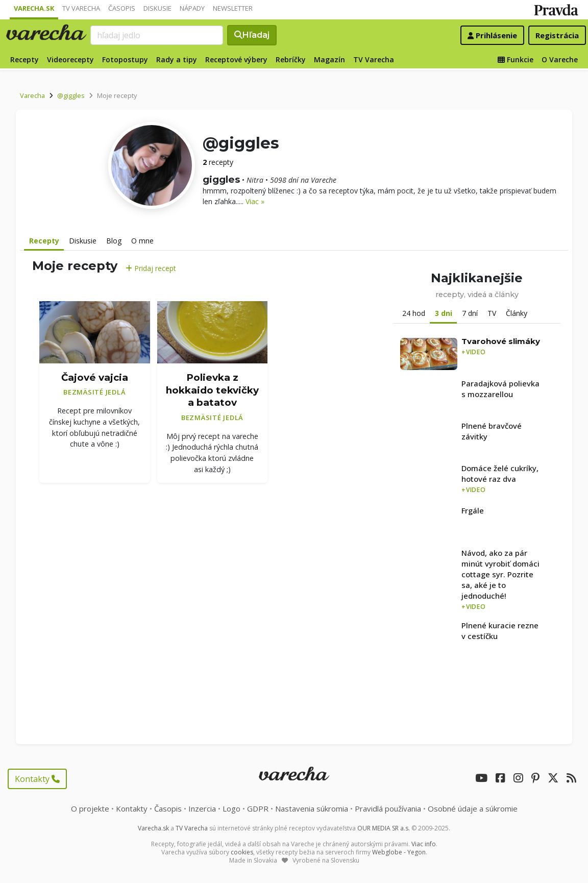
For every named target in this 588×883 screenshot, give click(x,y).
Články (517, 313)
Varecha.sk (34, 8)
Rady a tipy (177, 59)
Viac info (424, 844)
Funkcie (516, 59)
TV (492, 313)
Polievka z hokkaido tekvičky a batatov (212, 390)
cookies (242, 852)
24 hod (414, 313)
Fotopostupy (125, 59)
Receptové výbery (236, 59)
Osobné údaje (473, 808)
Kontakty (37, 779)
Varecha (32, 95)
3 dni (444, 313)
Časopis (122, 8)
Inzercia (202, 808)
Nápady (192, 8)
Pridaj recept (151, 268)
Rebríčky (291, 59)
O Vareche (560, 59)
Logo (231, 808)
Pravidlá (388, 808)
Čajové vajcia (95, 377)
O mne (142, 241)
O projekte (90, 808)
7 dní (470, 313)
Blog (114, 241)
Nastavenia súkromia (312, 808)
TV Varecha (81, 8)
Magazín (329, 59)
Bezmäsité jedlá (94, 392)
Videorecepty (70, 59)
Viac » (255, 201)
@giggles (71, 95)
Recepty (24, 59)
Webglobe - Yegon (399, 852)
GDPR (258, 808)
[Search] (157, 35)
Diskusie (157, 8)
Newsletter (233, 8)
